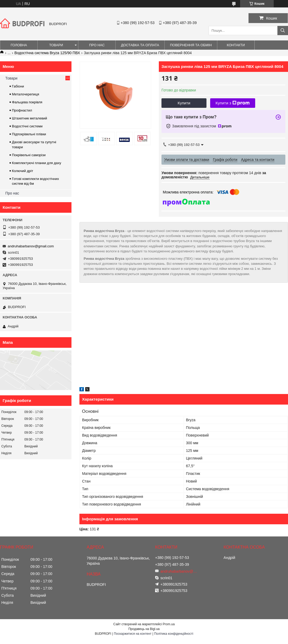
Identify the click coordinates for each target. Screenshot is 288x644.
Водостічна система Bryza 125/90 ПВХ (47, 53)
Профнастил (22, 110)
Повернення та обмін (191, 45)
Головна (19, 45)
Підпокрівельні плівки (29, 134)
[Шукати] (283, 31)
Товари (56, 45)
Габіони (18, 86)
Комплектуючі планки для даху (37, 163)
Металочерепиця (26, 94)
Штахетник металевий (30, 118)
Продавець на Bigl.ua (144, 629)
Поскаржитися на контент (133, 634)
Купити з (233, 103)
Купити (184, 103)
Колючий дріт (22, 171)
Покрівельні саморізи (29, 155)
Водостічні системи (27, 126)
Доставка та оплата (140, 45)
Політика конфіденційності (174, 634)
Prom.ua (169, 624)
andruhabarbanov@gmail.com (31, 246)
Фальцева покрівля (27, 102)
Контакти (236, 45)
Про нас (97, 45)
